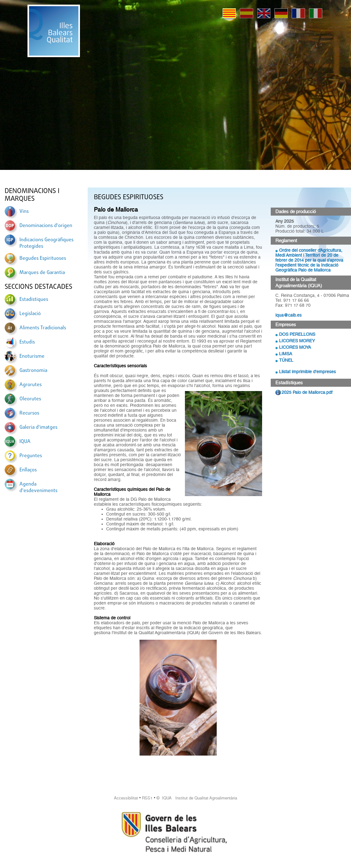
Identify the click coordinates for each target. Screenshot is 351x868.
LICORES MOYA (295, 347)
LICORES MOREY (297, 341)
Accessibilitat (126, 798)
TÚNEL (286, 360)
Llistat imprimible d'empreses (307, 372)
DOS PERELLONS (297, 334)
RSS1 (147, 798)
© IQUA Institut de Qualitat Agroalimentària (197, 798)
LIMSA (286, 354)
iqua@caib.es (288, 315)
